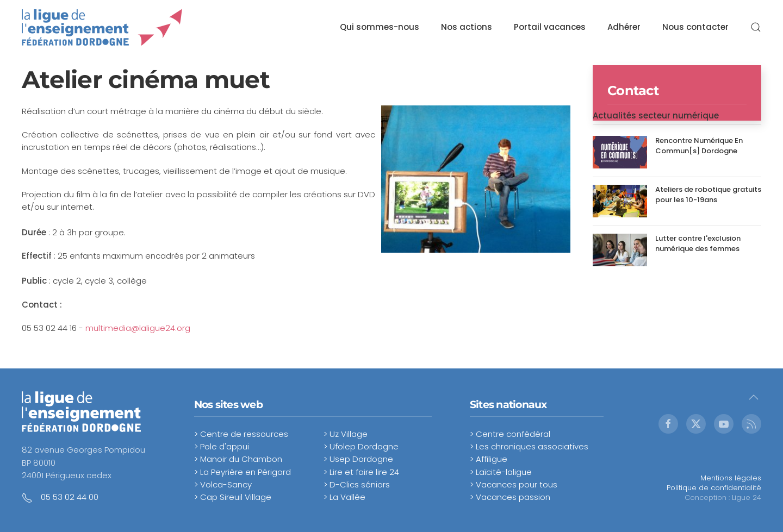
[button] (756, 27)
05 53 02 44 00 (70, 497)
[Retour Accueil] (102, 27)
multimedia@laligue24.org (138, 328)
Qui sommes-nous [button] (380, 27)
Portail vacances (550, 27)
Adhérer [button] (624, 27)
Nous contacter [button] (695, 27)
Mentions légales (731, 478)
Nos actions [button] (467, 27)
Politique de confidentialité (714, 488)
